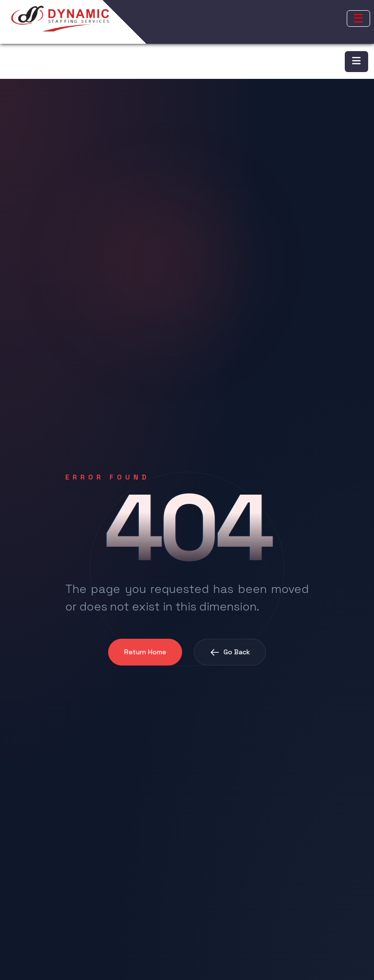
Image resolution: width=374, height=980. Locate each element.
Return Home (145, 652)
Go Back (230, 652)
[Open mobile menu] (358, 18)
